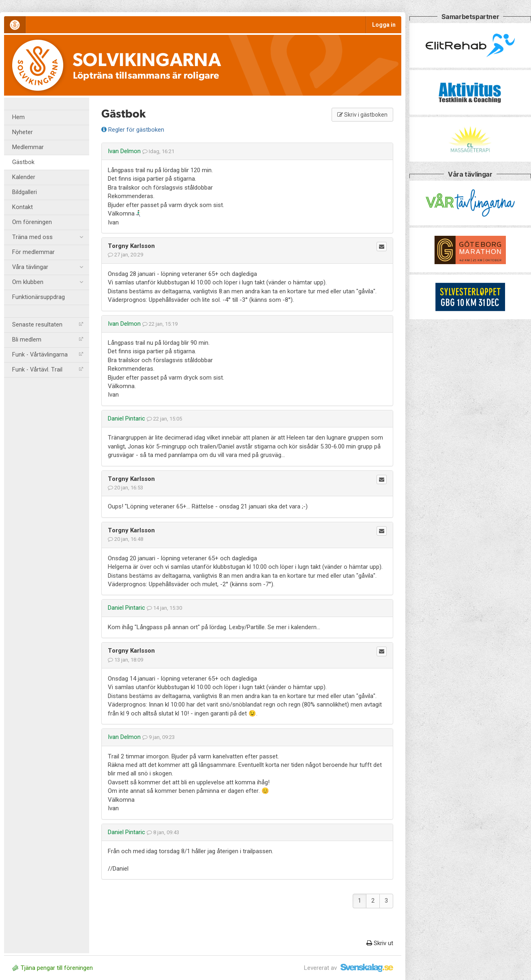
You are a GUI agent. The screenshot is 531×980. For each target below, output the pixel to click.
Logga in (384, 25)
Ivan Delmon (124, 151)
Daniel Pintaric (126, 418)
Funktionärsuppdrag (39, 297)
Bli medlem (48, 340)
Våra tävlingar (48, 267)
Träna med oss (48, 237)
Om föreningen (32, 222)
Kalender (24, 177)
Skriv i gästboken (362, 115)
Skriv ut (380, 943)
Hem (18, 117)
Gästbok (23, 162)
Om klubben (48, 282)
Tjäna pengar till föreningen (52, 968)
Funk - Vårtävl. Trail (48, 370)
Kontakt (22, 207)
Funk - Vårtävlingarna (48, 355)
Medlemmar (28, 147)
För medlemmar (33, 252)
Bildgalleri (25, 192)
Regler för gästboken (133, 130)
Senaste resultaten (48, 325)
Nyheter (22, 132)
